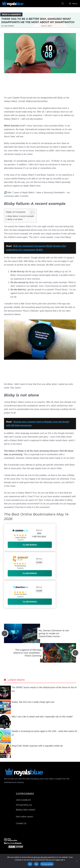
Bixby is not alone (15, 219)
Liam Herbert (9, 26)
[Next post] (75, 653)
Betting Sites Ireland (25, 810)
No (36, 864)
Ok (30, 864)
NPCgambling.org (24, 805)
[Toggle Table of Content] (31, 212)
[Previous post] (5, 633)
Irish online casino (24, 817)
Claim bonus (30, 545)
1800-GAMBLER (23, 800)
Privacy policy (47, 864)
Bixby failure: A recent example (21, 216)
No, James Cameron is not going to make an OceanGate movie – (54, 633)
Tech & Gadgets (11, 14)
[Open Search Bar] (63, 4)
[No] (77, 861)
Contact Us (21, 823)
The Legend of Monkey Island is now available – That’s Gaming (27, 653)
